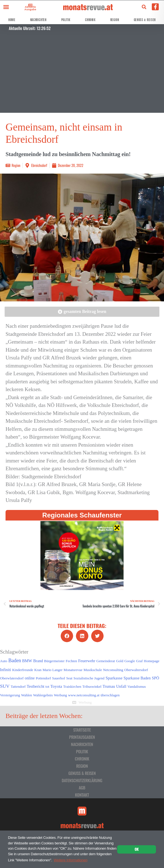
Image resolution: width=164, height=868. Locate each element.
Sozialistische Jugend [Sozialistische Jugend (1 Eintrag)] (89, 678)
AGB (82, 787)
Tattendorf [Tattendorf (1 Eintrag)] (18, 686)
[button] (6, 7)
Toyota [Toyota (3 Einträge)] (56, 686)
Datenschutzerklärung (82, 780)
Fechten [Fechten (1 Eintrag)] (71, 661)
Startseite (82, 730)
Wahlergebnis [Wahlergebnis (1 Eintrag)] (43, 695)
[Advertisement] (82, 74)
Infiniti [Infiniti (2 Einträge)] (6, 670)
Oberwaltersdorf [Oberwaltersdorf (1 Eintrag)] (136, 670)
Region (115, 20)
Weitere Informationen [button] (71, 860)
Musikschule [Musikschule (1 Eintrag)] (93, 670)
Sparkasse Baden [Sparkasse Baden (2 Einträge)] (137, 678)
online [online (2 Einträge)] (30, 678)
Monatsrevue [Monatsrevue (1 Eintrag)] (73, 670)
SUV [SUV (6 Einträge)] (5, 686)
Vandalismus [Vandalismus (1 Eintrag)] (137, 686)
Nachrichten (38, 20)
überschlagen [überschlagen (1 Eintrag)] (110, 695)
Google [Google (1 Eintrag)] (130, 661)
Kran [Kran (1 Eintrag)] (38, 670)
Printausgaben (82, 737)
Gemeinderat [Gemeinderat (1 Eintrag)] (106, 661)
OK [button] (137, 849)
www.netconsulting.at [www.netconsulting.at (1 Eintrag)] (84, 695)
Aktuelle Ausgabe (30, 8)
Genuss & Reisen (145, 20)
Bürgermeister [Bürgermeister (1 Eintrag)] (54, 661)
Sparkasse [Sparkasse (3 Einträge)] (114, 678)
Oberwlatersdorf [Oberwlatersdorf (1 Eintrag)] (12, 678)
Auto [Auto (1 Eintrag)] (4, 661)
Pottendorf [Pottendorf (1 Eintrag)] (43, 678)
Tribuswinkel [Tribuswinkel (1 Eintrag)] (92, 686)
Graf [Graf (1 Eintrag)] (139, 661)
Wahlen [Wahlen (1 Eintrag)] (26, 695)
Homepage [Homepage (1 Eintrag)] (152, 661)
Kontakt (82, 795)
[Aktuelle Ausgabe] (30, 5)
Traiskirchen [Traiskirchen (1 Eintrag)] (72, 686)
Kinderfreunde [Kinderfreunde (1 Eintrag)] (23, 670)
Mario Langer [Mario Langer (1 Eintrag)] (53, 670)
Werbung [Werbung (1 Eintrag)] (61, 695)
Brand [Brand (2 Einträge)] (38, 661)
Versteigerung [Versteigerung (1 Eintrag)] (10, 695)
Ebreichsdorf (39, 165)
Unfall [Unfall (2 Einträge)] (121, 686)
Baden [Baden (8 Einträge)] (15, 661)
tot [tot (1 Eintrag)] (47, 686)
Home (12, 20)
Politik (66, 20)
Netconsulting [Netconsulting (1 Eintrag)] (113, 670)
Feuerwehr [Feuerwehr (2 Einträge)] (87, 661)
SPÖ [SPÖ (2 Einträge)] (155, 678)
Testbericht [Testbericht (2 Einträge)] (35, 686)
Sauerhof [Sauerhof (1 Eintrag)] (59, 678)
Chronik (90, 20)
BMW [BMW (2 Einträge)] (27, 661)
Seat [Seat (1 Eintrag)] (69, 678)
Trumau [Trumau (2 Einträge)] (109, 686)
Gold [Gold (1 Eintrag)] (120, 661)
